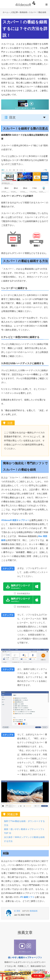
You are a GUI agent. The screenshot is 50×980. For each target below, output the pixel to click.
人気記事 (14, 12)
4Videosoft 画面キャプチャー (15, 520)
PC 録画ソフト (27, 897)
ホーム (5, 12)
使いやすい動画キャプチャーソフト (25, 958)
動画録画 (23, 12)
